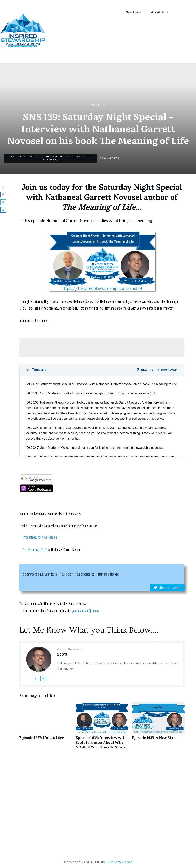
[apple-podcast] (36, 491)
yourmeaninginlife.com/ (85, 611)
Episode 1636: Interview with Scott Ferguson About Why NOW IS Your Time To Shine (102, 728)
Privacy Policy (120, 862)
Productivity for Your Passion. (40, 537)
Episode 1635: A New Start (158, 728)
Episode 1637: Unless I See (45, 728)
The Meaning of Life (35, 550)
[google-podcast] (36, 482)
